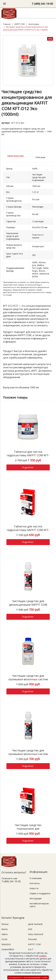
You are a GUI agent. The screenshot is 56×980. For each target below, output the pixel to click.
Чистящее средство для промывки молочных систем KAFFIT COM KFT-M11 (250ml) (28, 754)
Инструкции (36, 898)
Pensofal (32, 939)
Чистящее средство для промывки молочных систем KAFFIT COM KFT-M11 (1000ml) (28, 679)
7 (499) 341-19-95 (42, 4)
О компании (36, 878)
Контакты (35, 883)
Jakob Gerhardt (35, 924)
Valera (4, 934)
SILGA (4, 939)
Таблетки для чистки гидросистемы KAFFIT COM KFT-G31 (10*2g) (28, 530)
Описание (40, 157)
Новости (34, 888)
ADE (30, 929)
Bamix (5, 929)
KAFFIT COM (19, 24)
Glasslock (6, 944)
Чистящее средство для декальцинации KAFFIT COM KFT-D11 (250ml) (28, 605)
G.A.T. (31, 949)
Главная (7, 24)
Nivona (5, 924)
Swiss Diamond (36, 934)
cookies (43, 956)
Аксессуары (34, 24)
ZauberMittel (8, 949)
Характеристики (15, 156)
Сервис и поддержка (40, 893)
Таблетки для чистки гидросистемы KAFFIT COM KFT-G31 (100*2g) (28, 455)
